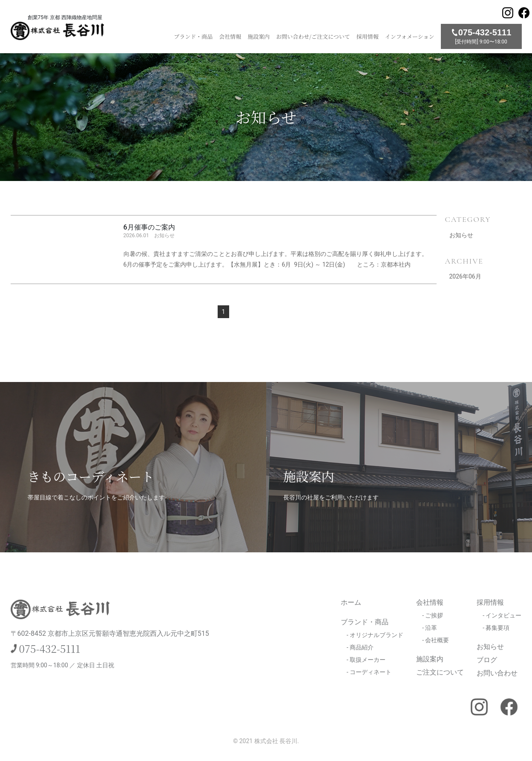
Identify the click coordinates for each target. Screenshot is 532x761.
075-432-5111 (50, 648)
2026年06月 (465, 276)
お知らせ (461, 235)
